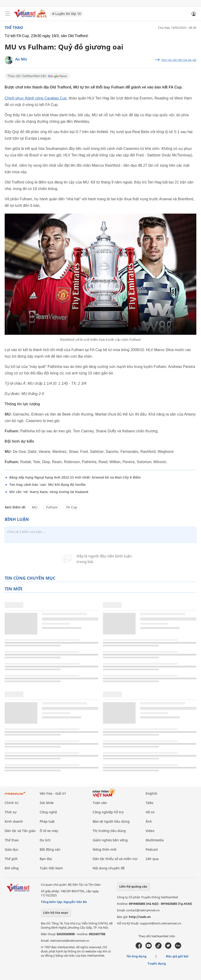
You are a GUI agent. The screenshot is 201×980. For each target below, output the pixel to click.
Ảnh (149, 821)
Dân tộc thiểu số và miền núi (115, 859)
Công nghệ (48, 812)
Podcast (152, 849)
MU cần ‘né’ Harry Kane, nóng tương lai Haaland (49, 492)
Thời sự (11, 812)
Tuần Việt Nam (51, 868)
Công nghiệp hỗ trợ (108, 812)
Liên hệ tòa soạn (56, 913)
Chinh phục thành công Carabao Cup (36, 98)
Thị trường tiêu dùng (109, 831)
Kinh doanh (14, 821)
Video (150, 831)
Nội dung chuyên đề (109, 868)
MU (35, 507)
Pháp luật (47, 821)
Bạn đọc (46, 859)
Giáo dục (12, 849)
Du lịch (45, 840)
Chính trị (12, 803)
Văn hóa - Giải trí (53, 793)
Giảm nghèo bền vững (110, 840)
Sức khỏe (47, 803)
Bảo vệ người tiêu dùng (111, 821)
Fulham (52, 507)
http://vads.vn (140, 917)
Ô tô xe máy (49, 831)
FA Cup (72, 507)
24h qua (152, 859)
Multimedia (155, 840)
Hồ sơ (150, 812)
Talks (150, 803)
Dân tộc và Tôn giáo (20, 831)
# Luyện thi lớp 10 (67, 14)
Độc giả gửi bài (177, 956)
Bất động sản (50, 849)
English (152, 793)
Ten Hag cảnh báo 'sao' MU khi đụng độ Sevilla (47, 485)
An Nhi (21, 59)
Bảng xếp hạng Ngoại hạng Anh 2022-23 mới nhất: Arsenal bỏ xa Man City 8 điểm (75, 477)
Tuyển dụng (157, 963)
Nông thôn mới (105, 849)
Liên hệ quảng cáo (133, 886)
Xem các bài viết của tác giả (179, 60)
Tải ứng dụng (136, 956)
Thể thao (14, 28)
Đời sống (12, 868)
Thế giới (11, 859)
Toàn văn (100, 803)
